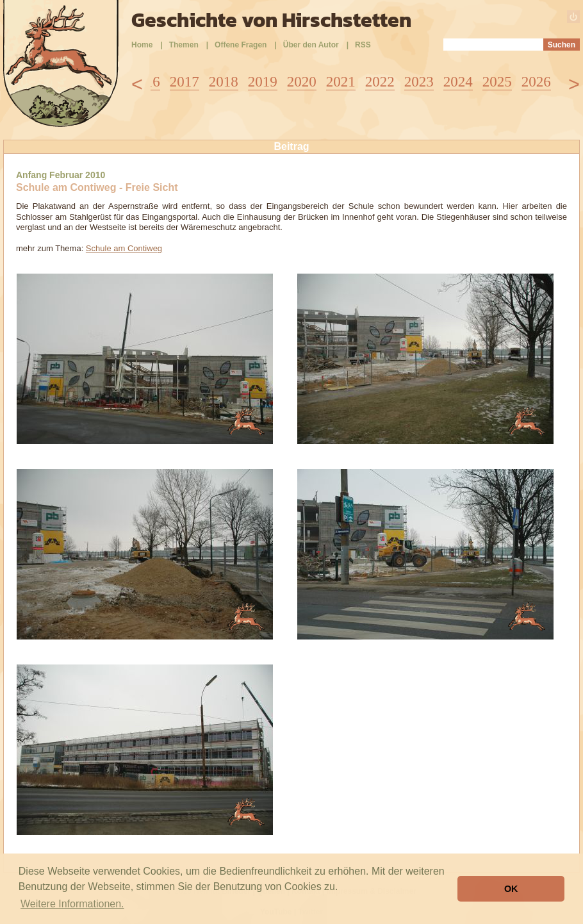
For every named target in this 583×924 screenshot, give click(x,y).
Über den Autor (311, 45)
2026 (536, 82)
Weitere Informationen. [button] (72, 904)
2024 (458, 82)
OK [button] (511, 889)
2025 (497, 82)
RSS (363, 45)
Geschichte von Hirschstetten (271, 20)
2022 (380, 82)
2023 (419, 82)
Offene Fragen (241, 45)
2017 (185, 82)
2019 (263, 82)
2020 (302, 82)
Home (142, 45)
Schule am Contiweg (124, 248)
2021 (341, 82)
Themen (184, 45)
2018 (224, 82)
